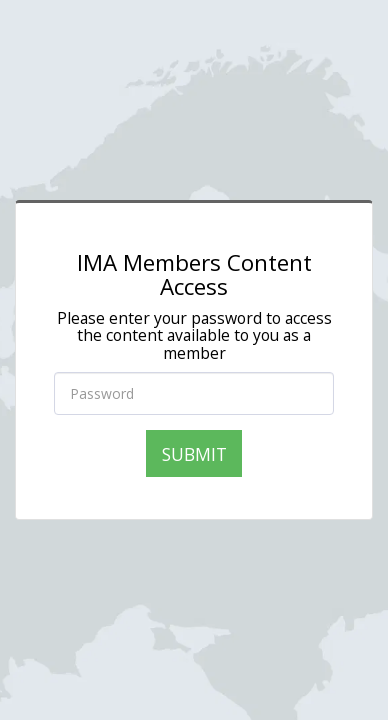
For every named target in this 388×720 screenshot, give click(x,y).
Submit (194, 454)
